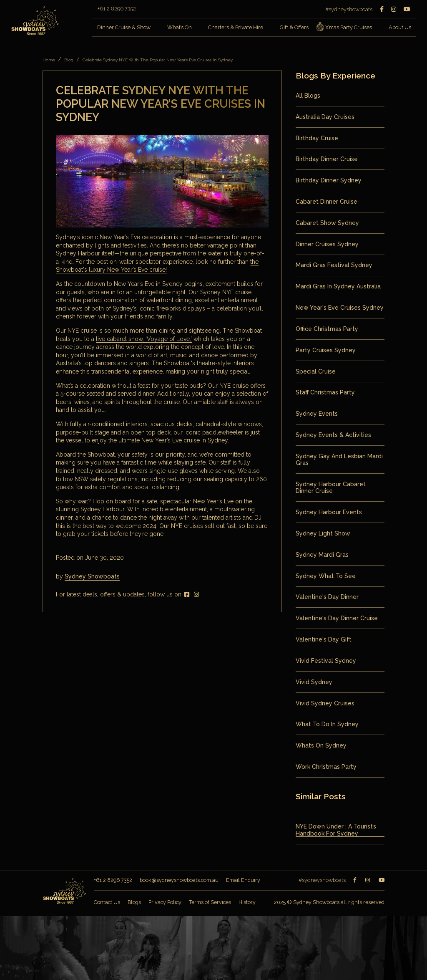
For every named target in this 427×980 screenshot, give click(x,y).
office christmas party (327, 329)
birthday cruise (317, 138)
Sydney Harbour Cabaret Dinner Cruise (331, 487)
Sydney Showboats (92, 576)
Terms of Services (210, 902)
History (247, 902)
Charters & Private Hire (236, 27)
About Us (400, 27)
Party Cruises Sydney (326, 350)
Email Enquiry (243, 880)
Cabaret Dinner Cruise (327, 202)
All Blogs (308, 96)
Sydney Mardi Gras (322, 555)
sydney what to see (326, 576)
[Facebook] (382, 9)
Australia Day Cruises (325, 117)
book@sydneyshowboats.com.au (179, 880)
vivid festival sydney (326, 661)
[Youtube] (407, 9)
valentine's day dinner (327, 597)
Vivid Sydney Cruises (325, 703)
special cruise (316, 371)
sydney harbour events (329, 512)
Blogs (134, 902)
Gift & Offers (294, 27)
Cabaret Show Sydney (327, 223)
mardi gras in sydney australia (338, 286)
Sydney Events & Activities (333, 435)
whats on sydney (321, 745)
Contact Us (107, 902)
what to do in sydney (327, 724)
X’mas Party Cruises (346, 28)
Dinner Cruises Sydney (327, 244)
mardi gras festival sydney (334, 265)
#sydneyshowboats (349, 9)
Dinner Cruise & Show (124, 27)
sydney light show (323, 533)
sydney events (317, 414)
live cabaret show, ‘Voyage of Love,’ (144, 339)
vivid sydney (314, 682)
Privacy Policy (165, 902)
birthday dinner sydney (329, 180)
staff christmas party (325, 392)
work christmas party (326, 767)
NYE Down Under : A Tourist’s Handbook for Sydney (336, 830)
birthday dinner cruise (327, 159)
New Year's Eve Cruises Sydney (340, 308)
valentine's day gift (324, 639)
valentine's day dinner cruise (337, 618)
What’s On (180, 27)
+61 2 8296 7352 (117, 9)
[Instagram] (394, 9)
